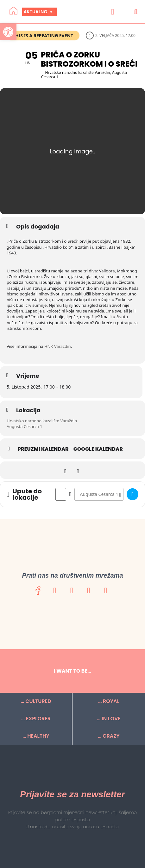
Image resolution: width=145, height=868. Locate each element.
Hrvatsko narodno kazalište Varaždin (42, 421)
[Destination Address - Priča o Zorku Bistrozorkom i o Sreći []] (99, 494)
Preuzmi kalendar (43, 449)
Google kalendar (98, 449)
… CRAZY (109, 736)
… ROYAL (109, 701)
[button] (113, 12)
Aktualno (38, 12)
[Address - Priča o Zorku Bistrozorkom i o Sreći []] (61, 494)
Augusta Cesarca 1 (25, 426)
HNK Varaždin (58, 346)
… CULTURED (36, 701)
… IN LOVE (109, 719)
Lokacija (28, 410)
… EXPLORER (36, 719)
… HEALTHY (36, 736)
